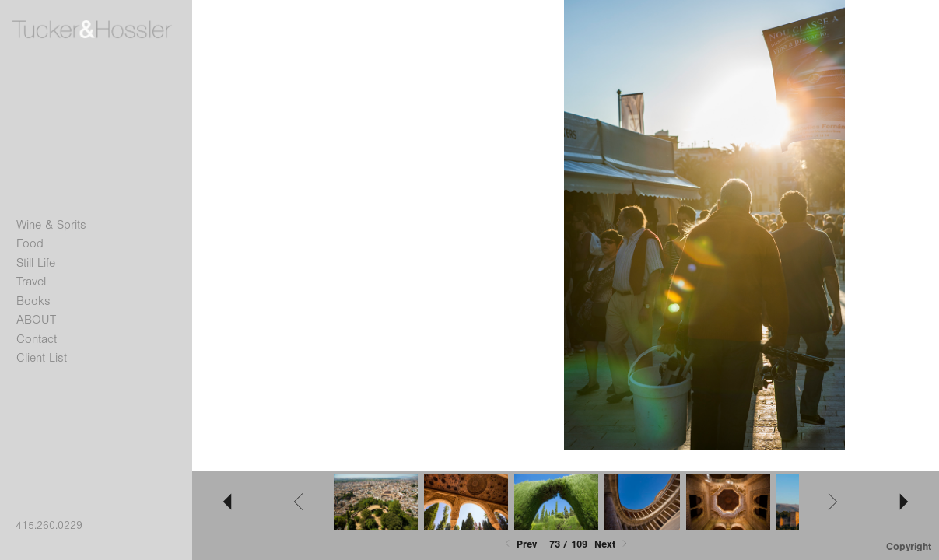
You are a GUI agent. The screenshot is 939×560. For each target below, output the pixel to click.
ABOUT (36, 320)
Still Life (36, 263)
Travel (31, 282)
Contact (37, 339)
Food (30, 243)
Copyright (909, 546)
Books (33, 301)
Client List (42, 358)
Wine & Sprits (51, 225)
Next (612, 544)
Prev (519, 544)
